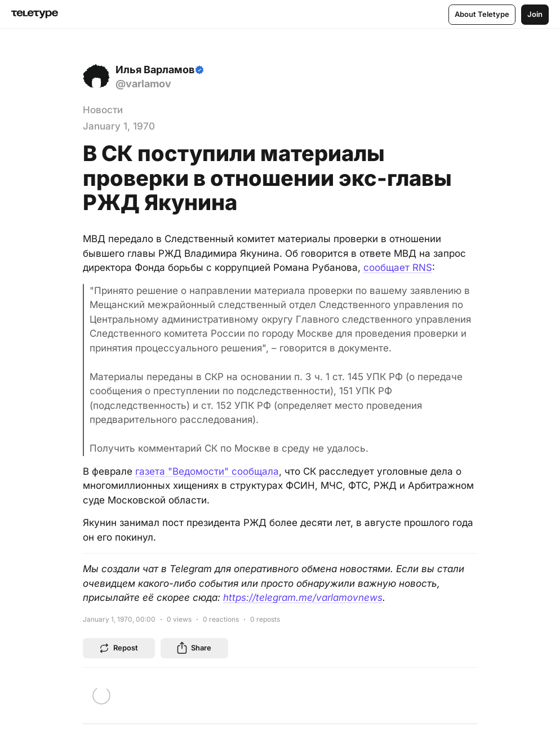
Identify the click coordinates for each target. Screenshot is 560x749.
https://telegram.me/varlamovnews (303, 598)
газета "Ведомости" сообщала (207, 471)
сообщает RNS (398, 267)
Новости (103, 110)
